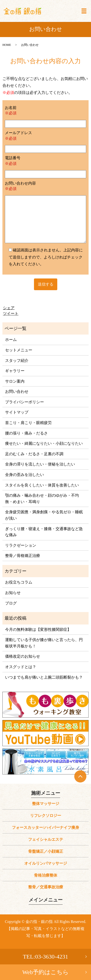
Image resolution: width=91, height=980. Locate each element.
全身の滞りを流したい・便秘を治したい (40, 464)
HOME (7, 45)
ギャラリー (15, 371)
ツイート (11, 313)
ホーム (11, 340)
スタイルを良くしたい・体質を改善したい (42, 485)
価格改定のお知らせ (23, 656)
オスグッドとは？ (21, 667)
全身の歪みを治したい (25, 475)
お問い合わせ (17, 391)
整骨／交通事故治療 (46, 887)
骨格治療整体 (46, 875)
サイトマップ (17, 412)
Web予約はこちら (45, 972)
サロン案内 (15, 381)
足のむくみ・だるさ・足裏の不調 (34, 454)
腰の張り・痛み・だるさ (26, 433)
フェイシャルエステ (46, 839)
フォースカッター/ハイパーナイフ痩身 (45, 827)
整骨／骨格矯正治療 (23, 556)
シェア (9, 308)
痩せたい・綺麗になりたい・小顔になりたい (44, 443)
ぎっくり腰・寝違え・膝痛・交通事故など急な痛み (44, 532)
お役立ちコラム (19, 582)
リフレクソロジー (46, 816)
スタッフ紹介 (17, 361)
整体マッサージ (46, 804)
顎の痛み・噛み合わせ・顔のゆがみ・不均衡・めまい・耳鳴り (42, 499)
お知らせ (13, 593)
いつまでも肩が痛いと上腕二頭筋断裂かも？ (44, 677)
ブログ (11, 603)
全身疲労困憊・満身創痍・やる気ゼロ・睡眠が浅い (44, 515)
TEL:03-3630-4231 (45, 957)
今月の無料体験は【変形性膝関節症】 (38, 629)
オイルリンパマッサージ (46, 863)
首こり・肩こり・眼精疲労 (28, 423)
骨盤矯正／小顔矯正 (46, 851)
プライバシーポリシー (25, 402)
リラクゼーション (21, 545)
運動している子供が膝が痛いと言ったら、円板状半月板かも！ (44, 643)
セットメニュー (19, 350)
